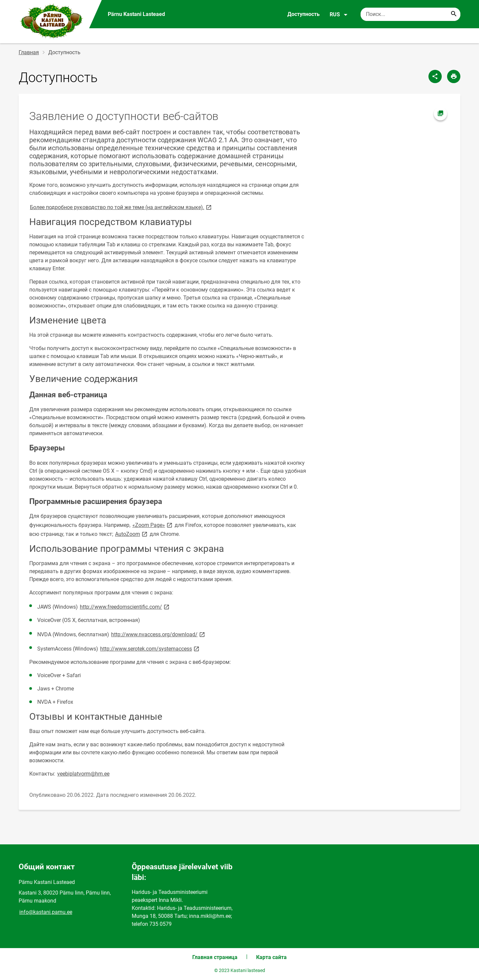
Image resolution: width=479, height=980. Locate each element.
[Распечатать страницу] (454, 76)
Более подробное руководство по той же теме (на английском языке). (121, 207)
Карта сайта (271, 957)
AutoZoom (132, 534)
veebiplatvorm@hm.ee (83, 774)
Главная (29, 52)
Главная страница (215, 957)
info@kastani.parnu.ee (46, 912)
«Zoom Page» (153, 525)
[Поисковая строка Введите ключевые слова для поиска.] (410, 14)
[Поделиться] (435, 76)
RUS (339, 15)
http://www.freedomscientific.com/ (125, 607)
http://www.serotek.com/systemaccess (150, 648)
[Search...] (454, 14)
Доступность (304, 14)
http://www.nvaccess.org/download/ (159, 634)
